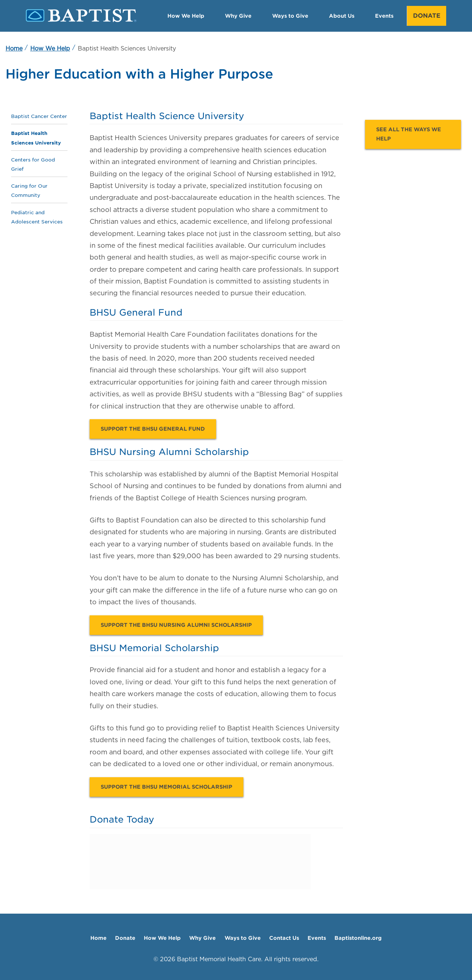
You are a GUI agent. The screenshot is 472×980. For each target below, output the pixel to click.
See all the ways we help (409, 134)
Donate (427, 16)
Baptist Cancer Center (39, 116)
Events (384, 16)
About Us (342, 16)
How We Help (186, 16)
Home (14, 48)
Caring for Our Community (29, 191)
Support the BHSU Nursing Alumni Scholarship (176, 625)
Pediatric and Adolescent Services (37, 217)
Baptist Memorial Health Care (219, 959)
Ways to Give (290, 16)
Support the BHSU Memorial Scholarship (166, 787)
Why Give (238, 16)
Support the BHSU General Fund (153, 429)
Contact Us (284, 938)
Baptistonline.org (358, 938)
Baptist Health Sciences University (36, 138)
